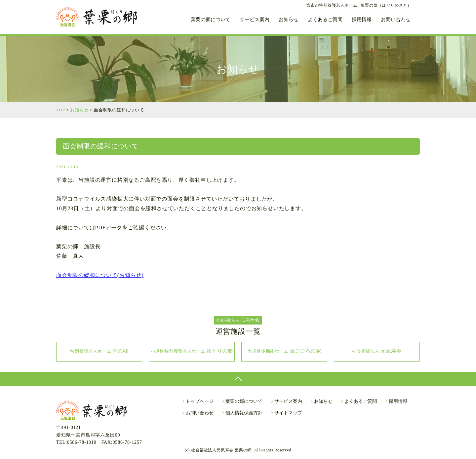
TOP (60, 110)
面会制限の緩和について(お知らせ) (100, 275)
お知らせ (289, 20)
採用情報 (362, 20)
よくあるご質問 (325, 20)
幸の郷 (99, 351)
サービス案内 (255, 20)
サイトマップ (288, 413)
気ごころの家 (284, 351)
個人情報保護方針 (244, 413)
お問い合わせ (396, 20)
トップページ (200, 401)
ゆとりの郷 (192, 351)
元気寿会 (377, 351)
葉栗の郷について (211, 20)
